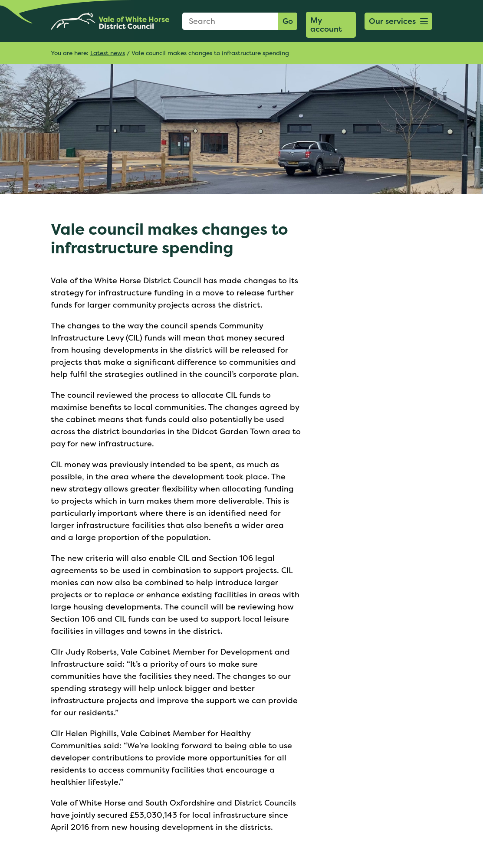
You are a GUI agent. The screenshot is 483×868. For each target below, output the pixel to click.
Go (288, 21)
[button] (399, 21)
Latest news (108, 53)
